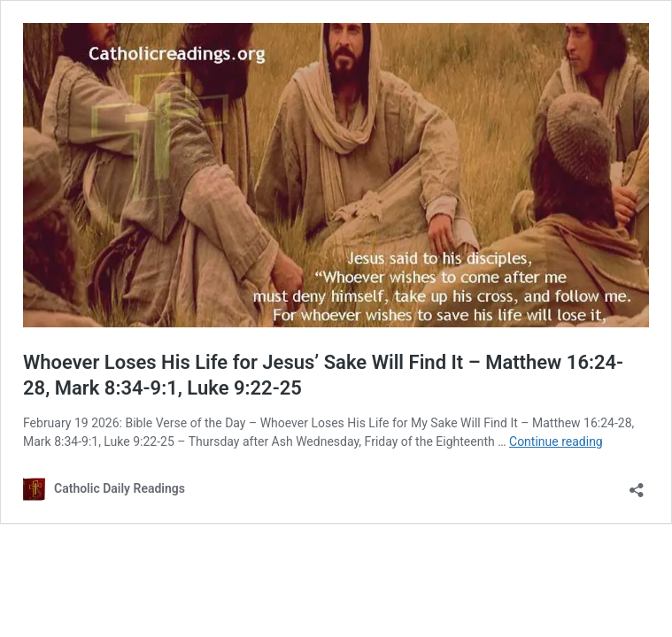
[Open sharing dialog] (637, 484)
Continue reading (556, 441)
